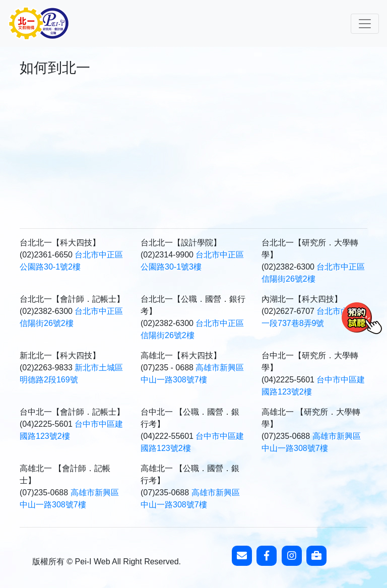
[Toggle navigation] (365, 24)
